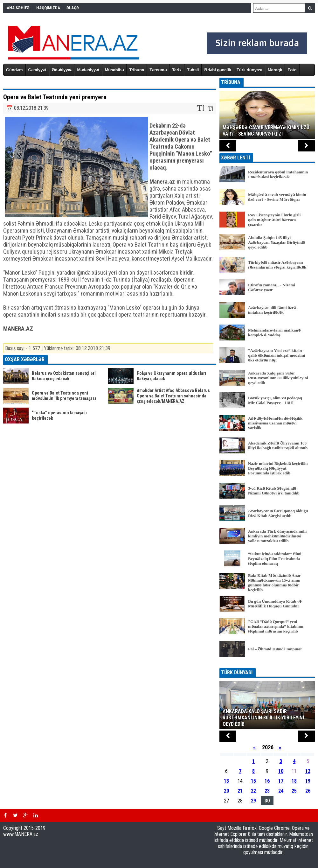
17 (281, 781)
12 (308, 771)
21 (240, 791)
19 (308, 781)
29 (253, 801)
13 (226, 781)
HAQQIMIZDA (48, 8)
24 (281, 791)
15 (253, 781)
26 (308, 791)
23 (267, 791)
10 (281, 771)
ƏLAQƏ (73, 8)
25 (294, 791)
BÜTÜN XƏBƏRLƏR (267, 664)
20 (226, 791)
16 (267, 781)
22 (253, 791)
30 (267, 801)
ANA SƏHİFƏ (18, 8)
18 (294, 781)
